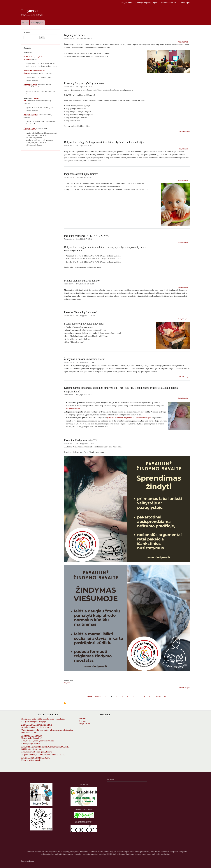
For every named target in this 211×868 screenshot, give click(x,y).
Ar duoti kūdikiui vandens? (32, 735)
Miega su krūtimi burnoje (31, 760)
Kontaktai (82, 719)
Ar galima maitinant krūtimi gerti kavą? (36, 727)
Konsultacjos (185, 3)
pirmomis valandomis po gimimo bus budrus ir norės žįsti (129, 418)
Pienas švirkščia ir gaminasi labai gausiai (37, 724)
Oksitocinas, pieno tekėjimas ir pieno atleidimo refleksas (43, 730)
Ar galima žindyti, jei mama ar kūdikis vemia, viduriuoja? (43, 755)
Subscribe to (65, 703)
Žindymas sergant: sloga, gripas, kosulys (37, 752)
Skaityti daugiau (183, 42)
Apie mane (83, 721)
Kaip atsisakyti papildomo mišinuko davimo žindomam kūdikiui (46, 746)
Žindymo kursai (30, 128)
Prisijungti (111, 779)
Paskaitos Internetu (169, 3)
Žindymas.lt (29, 11)
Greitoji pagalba (37, 23)
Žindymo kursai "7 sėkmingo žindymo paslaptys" (139, 3)
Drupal (32, 861)
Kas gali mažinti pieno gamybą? (34, 722)
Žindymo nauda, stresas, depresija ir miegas (38, 741)
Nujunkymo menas (30, 85)
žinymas (67, 683)
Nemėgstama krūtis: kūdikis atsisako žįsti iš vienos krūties (43, 719)
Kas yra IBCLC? (85, 724)
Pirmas (25, 23)
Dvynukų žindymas (31, 115)
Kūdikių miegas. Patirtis (31, 744)
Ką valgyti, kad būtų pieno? (32, 738)
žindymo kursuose (73, 409)
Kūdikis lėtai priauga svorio (32, 749)
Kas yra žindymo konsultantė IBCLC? (36, 757)
